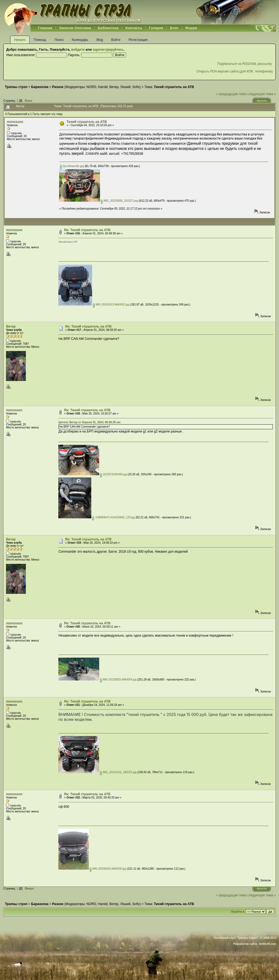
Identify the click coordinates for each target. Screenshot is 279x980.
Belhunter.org (72, 12)
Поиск (59, 40)
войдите (78, 50)
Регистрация (138, 40)
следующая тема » (261, 94)
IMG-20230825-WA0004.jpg (118, 680)
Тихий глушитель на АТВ (87, 122)
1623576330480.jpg (113, 474)
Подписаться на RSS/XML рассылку (245, 64)
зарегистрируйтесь (108, 50)
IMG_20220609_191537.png (119, 201)
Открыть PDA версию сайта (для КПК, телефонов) (235, 71)
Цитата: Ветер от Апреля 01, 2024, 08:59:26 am (89, 422)
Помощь (40, 40)
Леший (125, 87)
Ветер (114, 87)
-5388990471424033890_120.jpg (113, 517)
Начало (20, 40)
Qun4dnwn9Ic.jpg (72, 166)
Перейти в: (238, 912)
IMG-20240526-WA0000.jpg (108, 869)
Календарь (80, 40)
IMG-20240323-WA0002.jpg (111, 305)
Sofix (136, 87)
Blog (100, 40)
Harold (103, 87)
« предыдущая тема (231, 94)
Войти (116, 40)
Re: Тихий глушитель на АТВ (87, 230)
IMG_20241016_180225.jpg (118, 772)
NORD (91, 87)
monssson (15, 122)
